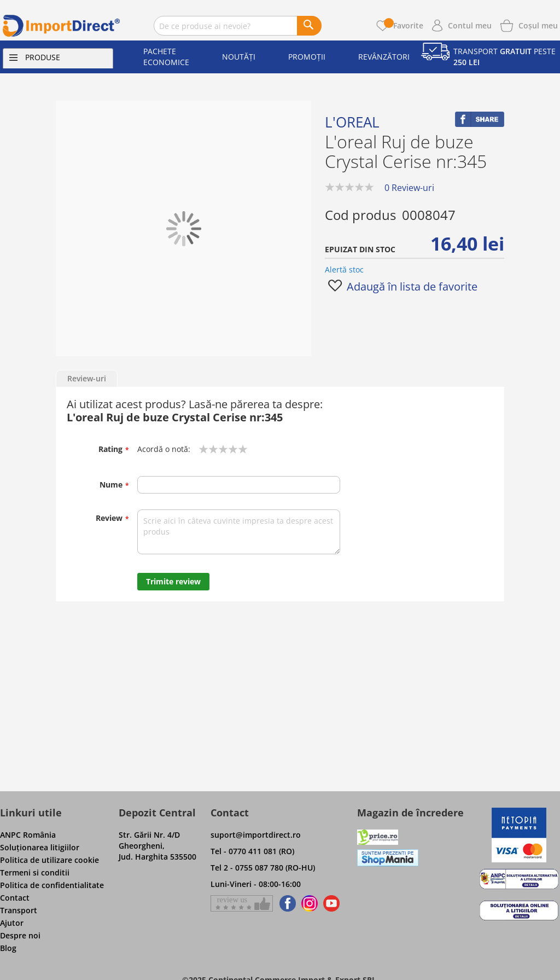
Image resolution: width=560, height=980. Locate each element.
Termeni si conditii (35, 872)
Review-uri (87, 378)
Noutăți (239, 57)
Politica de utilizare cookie (49, 860)
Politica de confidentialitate (52, 885)
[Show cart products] (538, 25)
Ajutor (12, 923)
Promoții (307, 57)
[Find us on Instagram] (310, 903)
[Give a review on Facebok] (242, 903)
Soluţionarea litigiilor (40, 847)
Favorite (404, 25)
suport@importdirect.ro (256, 835)
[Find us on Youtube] (331, 903)
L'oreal (352, 122)
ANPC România (28, 835)
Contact (15, 898)
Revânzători (384, 57)
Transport (19, 910)
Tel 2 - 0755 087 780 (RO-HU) (263, 868)
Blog (8, 948)
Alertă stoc (344, 269)
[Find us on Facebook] (286, 903)
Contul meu (470, 25)
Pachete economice (166, 57)
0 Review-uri (409, 188)
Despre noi (20, 935)
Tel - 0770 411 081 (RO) (252, 851)
